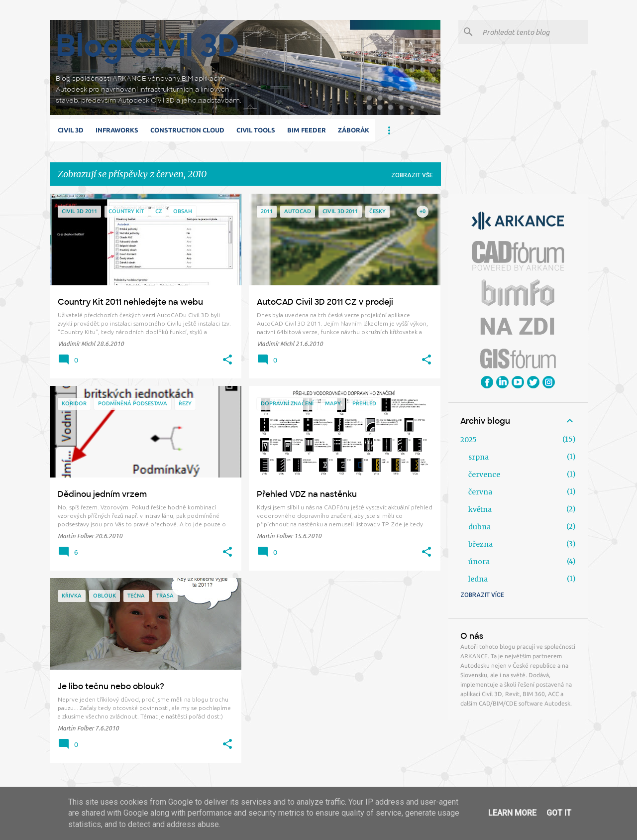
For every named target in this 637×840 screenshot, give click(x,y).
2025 (469, 440)
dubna (479, 527)
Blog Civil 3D (148, 46)
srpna (478, 457)
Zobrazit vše (412, 175)
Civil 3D (71, 130)
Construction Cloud (187, 130)
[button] (227, 360)
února (479, 562)
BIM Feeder (307, 130)
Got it (559, 813)
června (480, 492)
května (480, 509)
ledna (478, 579)
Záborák (354, 130)
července (484, 475)
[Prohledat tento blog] (533, 32)
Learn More (512, 813)
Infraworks (117, 130)
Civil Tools (256, 130)
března (480, 544)
